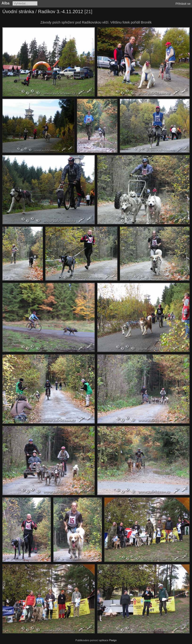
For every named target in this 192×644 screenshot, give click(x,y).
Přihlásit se (183, 4)
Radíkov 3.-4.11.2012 (61, 12)
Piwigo (113, 640)
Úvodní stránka (18, 12)
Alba (6, 3)
